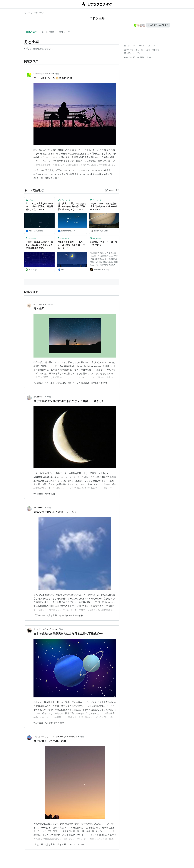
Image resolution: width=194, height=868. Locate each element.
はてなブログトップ (132, 53)
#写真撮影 (61, 383)
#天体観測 (38, 383)
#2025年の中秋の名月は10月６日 (96, 174)
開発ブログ (157, 50)
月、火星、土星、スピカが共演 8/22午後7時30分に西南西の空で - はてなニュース (72, 206)
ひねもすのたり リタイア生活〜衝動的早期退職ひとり (56, 737)
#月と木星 (61, 844)
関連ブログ (64, 32)
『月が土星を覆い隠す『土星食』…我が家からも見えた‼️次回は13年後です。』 (39, 245)
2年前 (50, 305)
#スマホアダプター (100, 383)
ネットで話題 (48, 32)
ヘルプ (147, 50)
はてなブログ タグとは (134, 50)
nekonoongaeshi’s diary (43, 74)
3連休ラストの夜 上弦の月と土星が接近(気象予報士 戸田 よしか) (71, 245)
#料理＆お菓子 (52, 178)
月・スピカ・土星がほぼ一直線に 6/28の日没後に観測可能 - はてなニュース (39, 206)
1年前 (57, 74)
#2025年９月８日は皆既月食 (65, 174)
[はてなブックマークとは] (43, 190)
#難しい (72, 383)
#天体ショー (62, 170)
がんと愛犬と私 (40, 305)
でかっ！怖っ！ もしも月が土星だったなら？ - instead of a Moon (103, 206)
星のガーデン (39, 397)
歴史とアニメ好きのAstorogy (45, 629)
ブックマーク (32, 200)
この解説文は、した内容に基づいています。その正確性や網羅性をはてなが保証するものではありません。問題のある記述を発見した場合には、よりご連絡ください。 (39, 49)
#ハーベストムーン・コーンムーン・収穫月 (90, 170)
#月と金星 (38, 844)
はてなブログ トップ (34, 13)
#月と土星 (38, 178)
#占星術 (49, 723)
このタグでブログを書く (158, 25)
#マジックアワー (76, 844)
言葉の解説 (31, 32)
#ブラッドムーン (42, 174)
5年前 (82, 737)
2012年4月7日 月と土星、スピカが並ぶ (104, 244)
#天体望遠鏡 (83, 383)
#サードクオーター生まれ (71, 615)
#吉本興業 (38, 723)
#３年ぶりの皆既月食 (44, 170)
